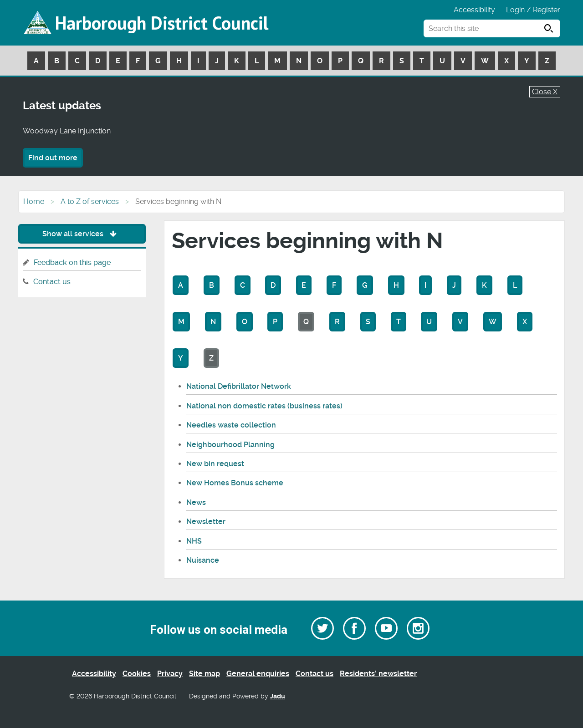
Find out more (53, 158)
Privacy (170, 674)
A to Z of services (90, 201)
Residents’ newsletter (378, 674)
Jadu (278, 696)
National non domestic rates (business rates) (264, 406)
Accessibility (474, 10)
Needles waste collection (231, 425)
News (196, 502)
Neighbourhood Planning (230, 445)
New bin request (215, 464)
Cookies (137, 674)
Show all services (82, 234)
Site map (205, 674)
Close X (545, 92)
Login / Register (533, 10)
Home (34, 201)
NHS (194, 541)
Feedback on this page (72, 262)
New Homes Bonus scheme (235, 483)
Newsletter (206, 522)
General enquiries (258, 674)
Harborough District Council (162, 23)
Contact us (52, 282)
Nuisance (203, 560)
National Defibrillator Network (239, 386)
